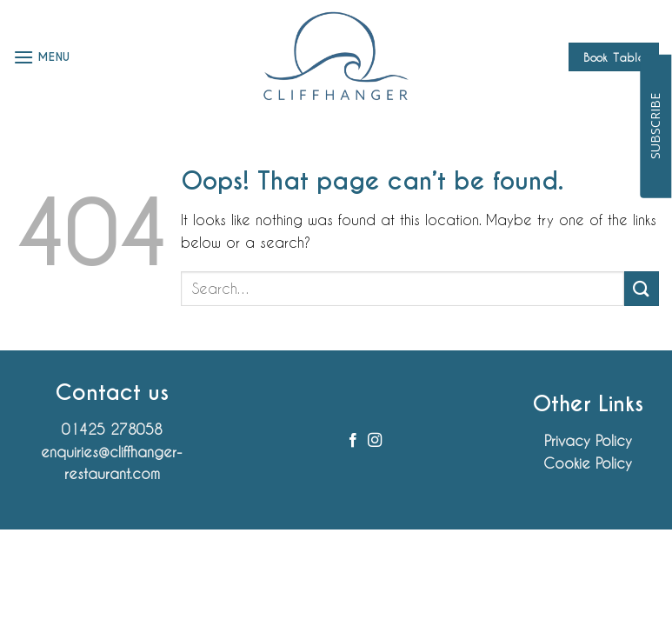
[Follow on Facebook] (353, 441)
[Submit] (642, 288)
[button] (42, 57)
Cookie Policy (588, 463)
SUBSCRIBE (655, 126)
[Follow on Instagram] (375, 441)
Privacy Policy (588, 440)
